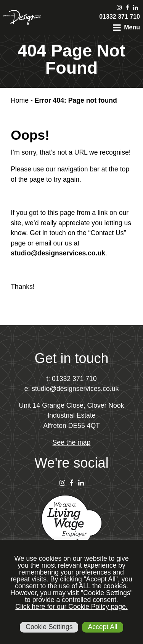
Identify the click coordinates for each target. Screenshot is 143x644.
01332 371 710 (120, 17)
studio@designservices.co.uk (58, 253)
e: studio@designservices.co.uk (72, 389)
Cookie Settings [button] (49, 627)
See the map (72, 442)
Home (20, 100)
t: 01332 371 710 (71, 379)
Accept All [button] (102, 627)
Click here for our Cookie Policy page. (71, 607)
